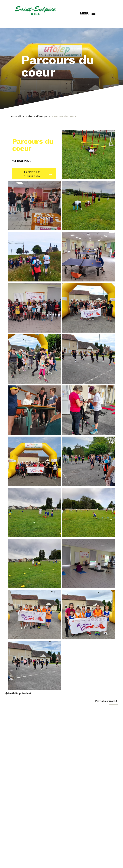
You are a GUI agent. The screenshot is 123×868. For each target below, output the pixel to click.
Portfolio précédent (18, 693)
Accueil (16, 116)
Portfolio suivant (106, 701)
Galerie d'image (36, 116)
